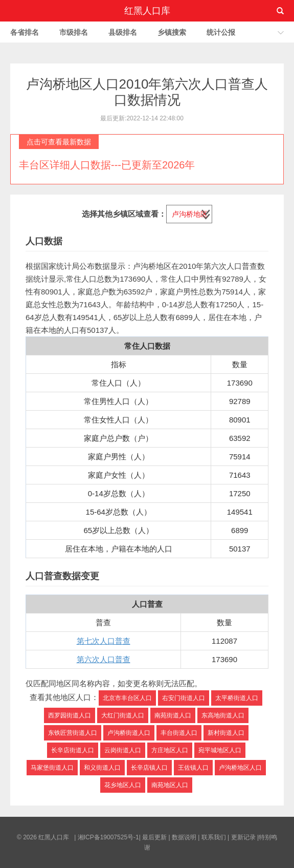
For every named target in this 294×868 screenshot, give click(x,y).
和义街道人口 (102, 768)
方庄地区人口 (170, 750)
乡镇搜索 (172, 32)
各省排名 (25, 32)
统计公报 (221, 32)
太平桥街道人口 (237, 698)
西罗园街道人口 (70, 715)
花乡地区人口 (123, 785)
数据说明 (184, 837)
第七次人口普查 (104, 641)
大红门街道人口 (123, 715)
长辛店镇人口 (149, 768)
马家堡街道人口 (52, 768)
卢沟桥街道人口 (129, 733)
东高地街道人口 (223, 715)
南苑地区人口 (170, 785)
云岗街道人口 (123, 750)
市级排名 (74, 32)
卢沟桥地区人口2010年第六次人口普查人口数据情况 (147, 92)
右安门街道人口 (184, 698)
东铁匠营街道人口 (73, 733)
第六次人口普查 (104, 659)
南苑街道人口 (173, 715)
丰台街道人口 (179, 733)
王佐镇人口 (193, 768)
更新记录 (243, 837)
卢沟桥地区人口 (240, 768)
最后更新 (154, 837)
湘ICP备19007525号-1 (108, 837)
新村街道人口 (226, 733)
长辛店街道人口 (73, 750)
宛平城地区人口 (220, 750)
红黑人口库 (147, 11)
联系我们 (214, 837)
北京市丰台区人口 (127, 698)
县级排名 (123, 32)
